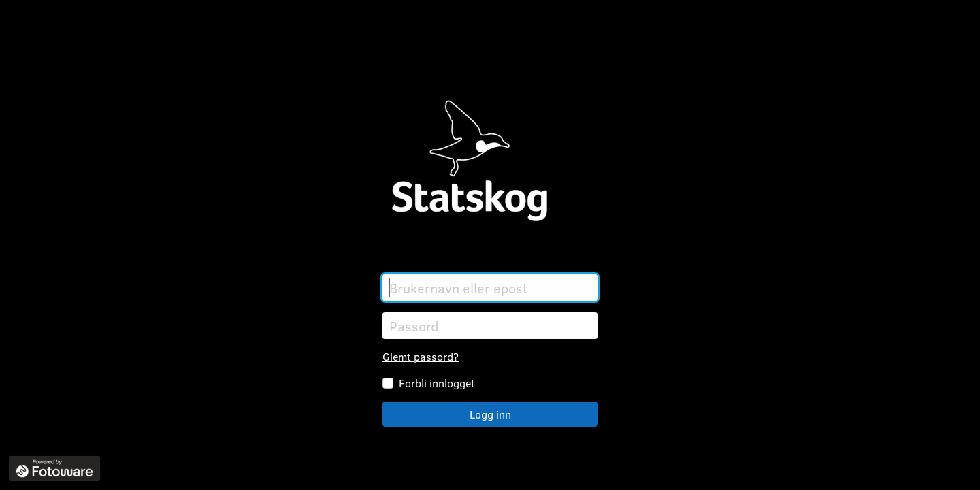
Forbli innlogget (437, 383)
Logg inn (490, 414)
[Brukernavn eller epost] (490, 288)
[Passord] (490, 326)
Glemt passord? (421, 356)
